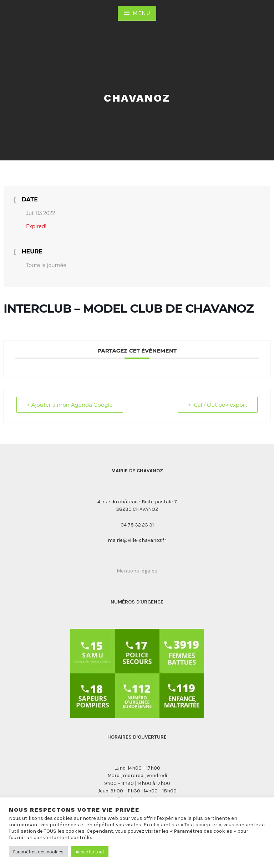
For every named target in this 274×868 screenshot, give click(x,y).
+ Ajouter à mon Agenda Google (70, 405)
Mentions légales (137, 571)
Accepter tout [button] (90, 852)
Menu (141, 13)
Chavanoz (137, 98)
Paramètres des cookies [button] (38, 852)
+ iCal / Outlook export (218, 405)
